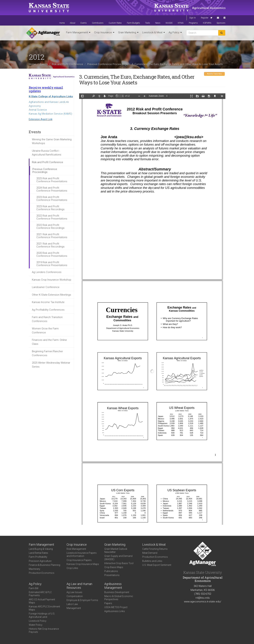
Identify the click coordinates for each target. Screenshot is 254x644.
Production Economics (42, 573)
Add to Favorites (214, 74)
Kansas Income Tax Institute (48, 302)
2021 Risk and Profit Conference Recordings (50, 245)
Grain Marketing (128, 32)
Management (74, 608)
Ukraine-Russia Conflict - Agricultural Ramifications (47, 153)
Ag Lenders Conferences (47, 272)
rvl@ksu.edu (203, 598)
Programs (193, 23)
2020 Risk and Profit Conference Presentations (52, 254)
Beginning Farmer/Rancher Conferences (47, 353)
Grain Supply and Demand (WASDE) (118, 558)
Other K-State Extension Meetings (51, 295)
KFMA (181, 23)
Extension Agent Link (41, 119)
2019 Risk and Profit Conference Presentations (52, 264)
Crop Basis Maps (114, 567)
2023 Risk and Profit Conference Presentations (52, 199)
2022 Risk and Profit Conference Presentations (52, 217)
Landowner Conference (46, 287)
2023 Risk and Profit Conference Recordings (50, 208)
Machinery (34, 569)
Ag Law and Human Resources (79, 586)
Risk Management (76, 549)
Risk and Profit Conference (68, 64)
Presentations (112, 575)
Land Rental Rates (38, 553)
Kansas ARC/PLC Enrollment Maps (44, 608)
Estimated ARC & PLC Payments (40, 594)
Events (84, 23)
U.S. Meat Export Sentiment (157, 565)
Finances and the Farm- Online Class (49, 342)
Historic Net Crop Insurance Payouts (44, 630)
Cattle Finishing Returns (155, 549)
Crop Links (72, 568)
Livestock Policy (38, 621)
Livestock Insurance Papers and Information (82, 554)
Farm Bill (34, 588)
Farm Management (78, 32)
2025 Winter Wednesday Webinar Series (51, 365)
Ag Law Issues (74, 592)
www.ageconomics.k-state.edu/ (203, 602)
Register (205, 18)
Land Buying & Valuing (41, 549)
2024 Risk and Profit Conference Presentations (52, 189)
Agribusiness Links (115, 611)
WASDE (169, 23)
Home (62, 23)
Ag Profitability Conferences (48, 310)
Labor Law (72, 604)
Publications (111, 571)
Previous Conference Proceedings (107, 64)
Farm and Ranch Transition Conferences (47, 319)
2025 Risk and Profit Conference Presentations (52, 180)
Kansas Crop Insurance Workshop (52, 280)
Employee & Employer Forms (82, 600)
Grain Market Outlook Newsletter (116, 550)
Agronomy (35, 106)
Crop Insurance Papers (79, 560)
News (158, 23)
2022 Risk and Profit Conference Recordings (50, 226)
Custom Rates (115, 23)
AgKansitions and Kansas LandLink (49, 102)
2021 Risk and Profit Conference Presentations (52, 236)
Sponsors (221, 23)
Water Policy (36, 625)
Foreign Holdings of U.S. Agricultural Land (42, 615)
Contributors (98, 23)
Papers (108, 603)
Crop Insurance (104, 32)
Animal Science (38, 110)
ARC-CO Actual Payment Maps (42, 601)
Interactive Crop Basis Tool (119, 563)
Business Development (117, 592)
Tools (148, 23)
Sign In (193, 18)
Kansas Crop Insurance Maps (83, 564)
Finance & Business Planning (44, 565)
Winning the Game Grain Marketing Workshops (52, 141)
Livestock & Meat (154, 32)
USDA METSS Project (116, 607)
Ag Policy (175, 32)
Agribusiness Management (113, 586)
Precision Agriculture (40, 561)
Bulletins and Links (152, 561)
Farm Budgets (133, 23)
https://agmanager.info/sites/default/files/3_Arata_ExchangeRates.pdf (152, 309)
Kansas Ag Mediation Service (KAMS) (50, 114)
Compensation (75, 596)
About (73, 23)
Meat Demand (150, 553)
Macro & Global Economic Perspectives (119, 598)
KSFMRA (207, 23)
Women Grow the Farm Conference (45, 331)
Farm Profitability (38, 557)
